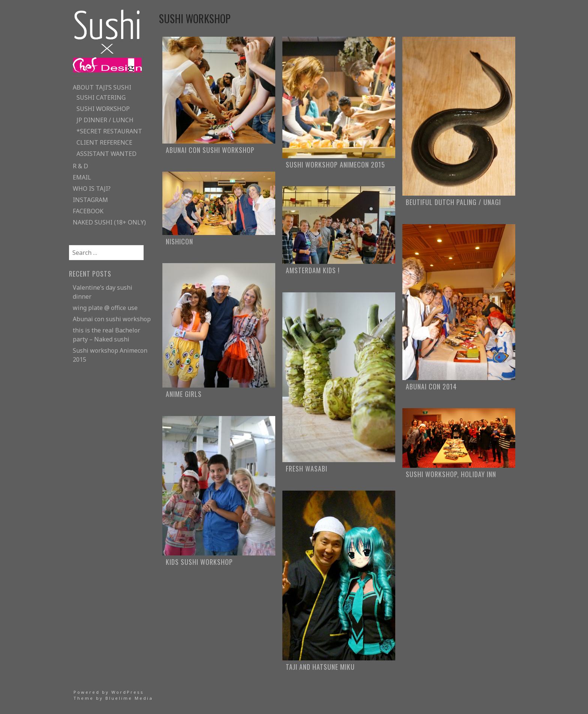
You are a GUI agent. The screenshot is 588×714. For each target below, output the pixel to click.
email (82, 177)
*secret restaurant (109, 131)
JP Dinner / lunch (105, 120)
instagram (90, 200)
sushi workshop (103, 109)
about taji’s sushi (102, 87)
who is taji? (92, 189)
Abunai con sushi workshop (112, 319)
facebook (88, 211)
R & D (80, 166)
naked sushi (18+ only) (109, 222)
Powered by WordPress (109, 692)
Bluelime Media (129, 698)
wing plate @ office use (105, 308)
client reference (104, 142)
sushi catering (101, 97)
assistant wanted (106, 154)
